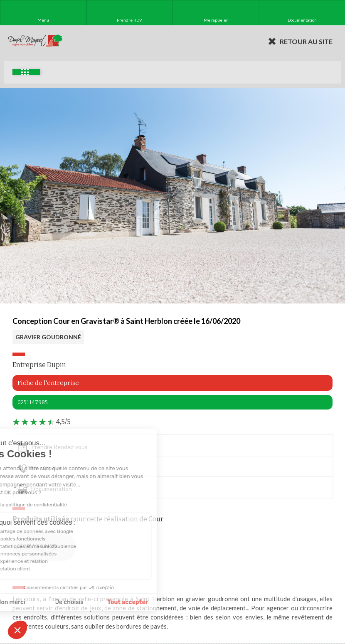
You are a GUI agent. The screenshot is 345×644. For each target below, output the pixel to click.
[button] (17, 630)
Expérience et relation (49, 561)
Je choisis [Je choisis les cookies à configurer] (96, 602)
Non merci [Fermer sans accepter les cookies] (37, 602)
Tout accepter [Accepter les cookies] (154, 602)
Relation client (40, 569)
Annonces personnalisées (53, 554)
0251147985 (33, 402)
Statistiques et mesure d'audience (63, 546)
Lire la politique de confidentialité (55, 505)
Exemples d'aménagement (25, 72)
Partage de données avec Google (61, 531)
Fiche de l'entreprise (48, 383)
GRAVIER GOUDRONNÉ (48, 337)
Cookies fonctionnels (48, 539)
